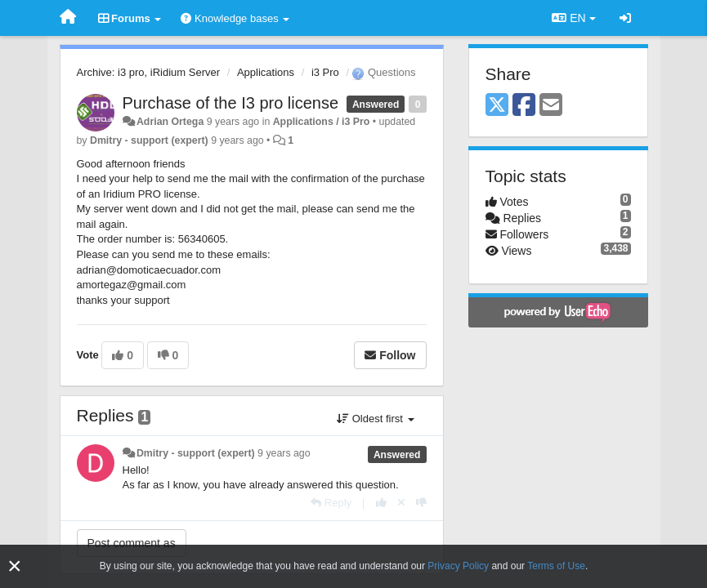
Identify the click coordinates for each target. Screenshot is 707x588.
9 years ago (284, 453)
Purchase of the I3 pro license (231, 103)
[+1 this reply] (381, 503)
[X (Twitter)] (497, 106)
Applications (266, 72)
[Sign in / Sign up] (625, 18)
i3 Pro (325, 72)
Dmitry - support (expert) (149, 140)
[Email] (551, 106)
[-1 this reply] (421, 503)
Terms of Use (556, 566)
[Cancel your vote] (401, 503)
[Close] (15, 566)
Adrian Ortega (170, 122)
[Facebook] (524, 106)
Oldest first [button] (375, 419)
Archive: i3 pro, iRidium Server (149, 72)
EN (573, 18)
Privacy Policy (458, 566)
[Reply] (331, 503)
